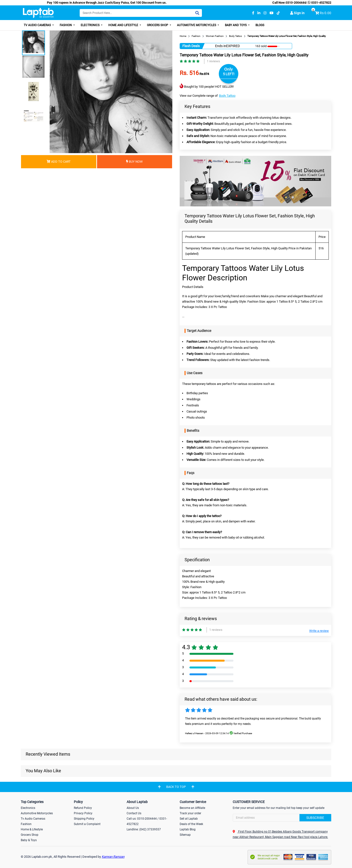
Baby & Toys (29, 840)
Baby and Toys (236, 25)
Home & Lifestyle (32, 829)
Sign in (297, 13)
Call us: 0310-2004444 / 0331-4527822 (147, 821)
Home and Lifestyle (124, 25)
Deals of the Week (191, 824)
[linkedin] (259, 13)
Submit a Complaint (87, 824)
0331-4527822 (319, 3)
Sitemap (185, 835)
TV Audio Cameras (38, 25)
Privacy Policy (83, 813)
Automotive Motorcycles (197, 25)
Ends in (221, 46)
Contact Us (134, 813)
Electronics (90, 25)
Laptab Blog (188, 829)
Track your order (190, 813)
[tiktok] (278, 13)
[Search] (141, 13)
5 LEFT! (229, 74)
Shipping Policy (84, 819)
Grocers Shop (158, 25)
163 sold (261, 46)
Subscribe (315, 818)
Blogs (260, 25)
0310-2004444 (296, 3)
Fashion (66, 25)
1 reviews (213, 61)
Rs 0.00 (325, 13)
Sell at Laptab (189, 819)
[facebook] (253, 13)
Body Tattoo (227, 96)
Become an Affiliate (192, 808)
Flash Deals (191, 46)
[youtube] (272, 13)
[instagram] (265, 13)
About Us (133, 808)
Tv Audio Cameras (33, 819)
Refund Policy (83, 808)
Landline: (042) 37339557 (144, 829)
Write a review (319, 631)
